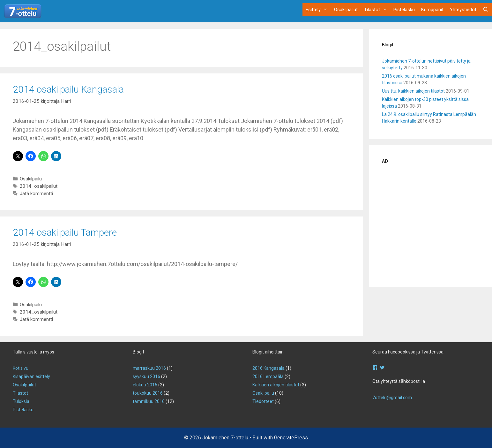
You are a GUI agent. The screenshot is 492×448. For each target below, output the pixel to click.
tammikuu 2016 (149, 401)
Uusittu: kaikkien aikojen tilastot (413, 91)
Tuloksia (21, 401)
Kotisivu (21, 368)
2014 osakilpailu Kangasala (68, 89)
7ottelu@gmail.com (392, 398)
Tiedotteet (263, 401)
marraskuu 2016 (149, 368)
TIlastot (20, 393)
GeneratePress (291, 438)
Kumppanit (432, 10)
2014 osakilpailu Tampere (65, 232)
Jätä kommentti (36, 194)
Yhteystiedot (463, 10)
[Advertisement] (431, 228)
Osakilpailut (346, 10)
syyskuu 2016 (146, 376)
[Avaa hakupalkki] (486, 10)
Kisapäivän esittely (31, 376)
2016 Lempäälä (268, 376)
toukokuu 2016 (148, 393)
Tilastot (377, 10)
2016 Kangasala (268, 368)
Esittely (318, 10)
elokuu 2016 (145, 385)
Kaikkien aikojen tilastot (276, 385)
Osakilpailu (31, 179)
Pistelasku (404, 10)
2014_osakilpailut (39, 186)
